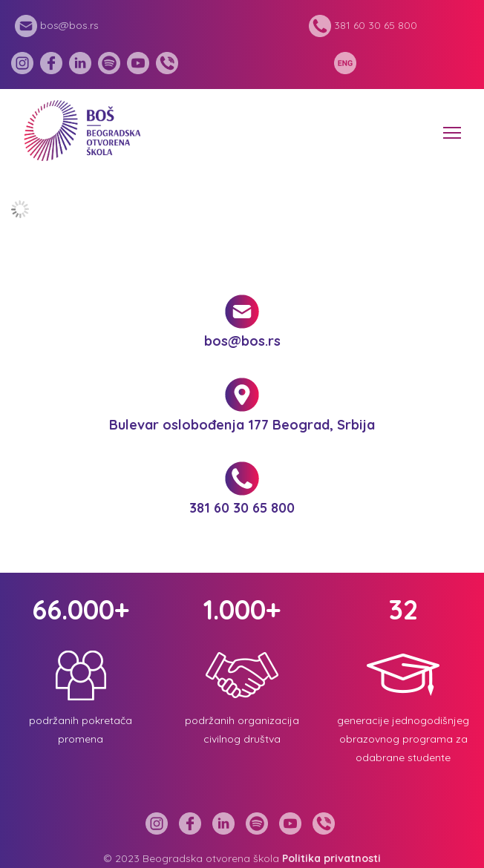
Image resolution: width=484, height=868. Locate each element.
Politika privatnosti (331, 858)
